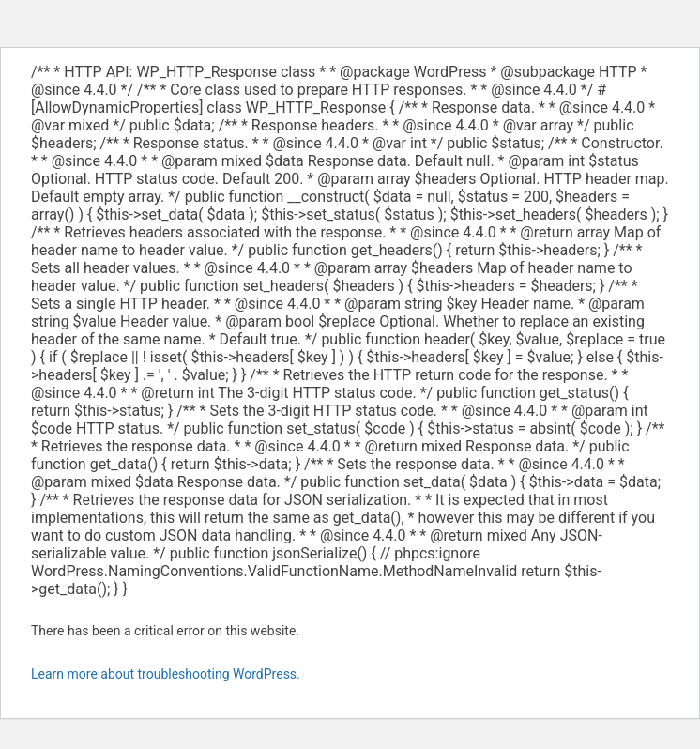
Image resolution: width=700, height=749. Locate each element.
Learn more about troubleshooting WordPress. (166, 674)
